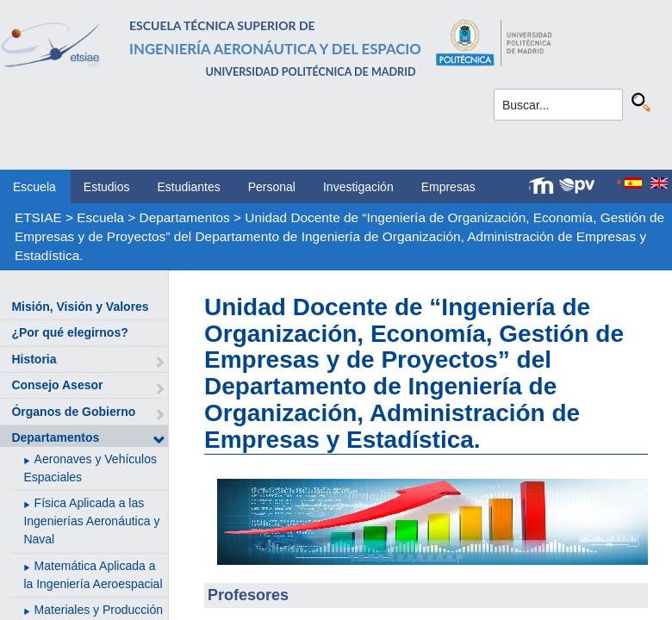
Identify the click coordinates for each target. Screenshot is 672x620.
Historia (34, 359)
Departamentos (185, 217)
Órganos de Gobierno (73, 412)
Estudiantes (189, 187)
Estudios (107, 187)
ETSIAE (38, 217)
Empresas (448, 187)
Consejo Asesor (57, 385)
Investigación (358, 187)
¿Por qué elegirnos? (69, 332)
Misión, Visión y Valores (80, 307)
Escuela (34, 187)
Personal (272, 187)
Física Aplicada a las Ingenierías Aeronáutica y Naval (91, 521)
